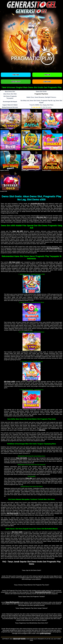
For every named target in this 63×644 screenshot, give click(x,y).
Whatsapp (16, 82)
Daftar (16, 75)
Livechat (47, 82)
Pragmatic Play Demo (41, 94)
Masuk (47, 75)
